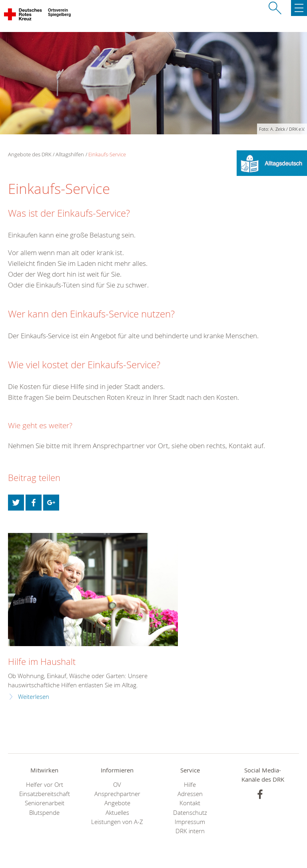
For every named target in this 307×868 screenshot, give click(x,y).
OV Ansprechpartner (117, 789)
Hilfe (190, 785)
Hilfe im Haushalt (42, 661)
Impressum (190, 822)
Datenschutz (190, 813)
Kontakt (190, 803)
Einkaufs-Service (107, 154)
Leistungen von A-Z (117, 822)
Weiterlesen (34, 697)
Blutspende (44, 813)
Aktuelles (117, 813)
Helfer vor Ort (45, 785)
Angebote (117, 803)
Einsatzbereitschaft (45, 794)
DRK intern (190, 831)
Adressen (190, 794)
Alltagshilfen (70, 154)
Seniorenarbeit (45, 803)
